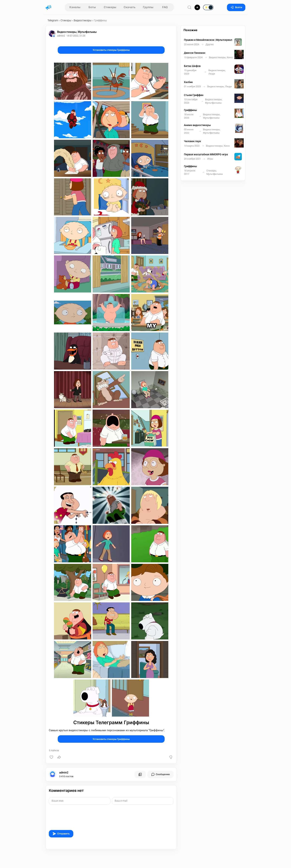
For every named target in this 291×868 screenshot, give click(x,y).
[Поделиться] (59, 757)
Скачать (130, 7)
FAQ (165, 7)
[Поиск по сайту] (189, 7)
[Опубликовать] (197, 7)
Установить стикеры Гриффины (111, 50)
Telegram (53, 20)
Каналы (75, 7)
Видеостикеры (83, 20)
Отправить (61, 834)
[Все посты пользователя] (140, 774)
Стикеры (110, 7)
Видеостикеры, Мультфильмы (77, 32)
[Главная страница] (48, 7)
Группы (148, 7)
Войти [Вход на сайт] (236, 7)
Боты (92, 7)
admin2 (64, 773)
